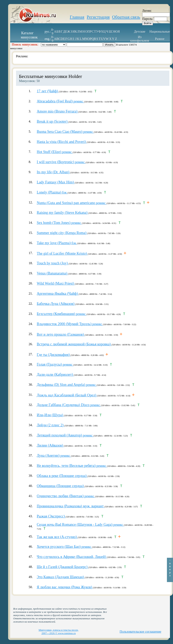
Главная (77, 17)
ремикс (60, 101)
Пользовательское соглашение (140, 632)
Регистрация (98, 17)
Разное (160, 39)
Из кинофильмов (140, 39)
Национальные (160, 31)
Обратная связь (126, 17)
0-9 (52, 31)
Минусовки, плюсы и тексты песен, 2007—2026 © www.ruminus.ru (59, 632)
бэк (52, 192)
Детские (140, 31)
